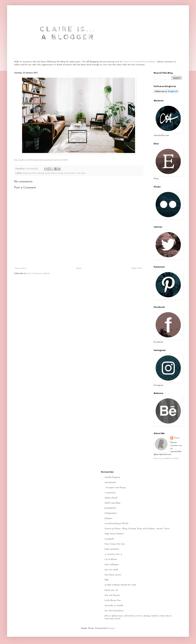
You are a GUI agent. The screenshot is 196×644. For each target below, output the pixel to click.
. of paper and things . (116, 488)
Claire (177, 438)
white (83, 173)
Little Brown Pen (113, 600)
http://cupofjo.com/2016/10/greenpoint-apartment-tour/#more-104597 (41, 160)
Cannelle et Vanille (114, 606)
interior (54, 173)
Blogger (111, 628)
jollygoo (108, 518)
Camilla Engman (112, 477)
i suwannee (110, 493)
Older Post (137, 268)
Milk (106, 580)
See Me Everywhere (114, 611)
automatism (110, 483)
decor (35, 173)
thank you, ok (111, 590)
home (48, 173)
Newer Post (21, 268)
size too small (111, 570)
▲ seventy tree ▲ (114, 554)
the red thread (112, 595)
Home (79, 268)
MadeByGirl (110, 508)
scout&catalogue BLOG (116, 524)
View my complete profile (166, 458)
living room (63, 173)
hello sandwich (112, 549)
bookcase (27, 173)
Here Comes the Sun (115, 544)
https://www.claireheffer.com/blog (139, 62)
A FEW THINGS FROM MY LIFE (120, 585)
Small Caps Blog (112, 503)
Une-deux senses (113, 575)
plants (72, 173)
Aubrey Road (111, 498)
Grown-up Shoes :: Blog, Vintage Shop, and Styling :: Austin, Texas (137, 529)
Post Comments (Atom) (39, 273)
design (41, 173)
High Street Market (114, 534)
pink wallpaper (112, 565)
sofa (78, 173)
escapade (109, 539)
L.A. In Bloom (111, 559)
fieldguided (110, 513)
